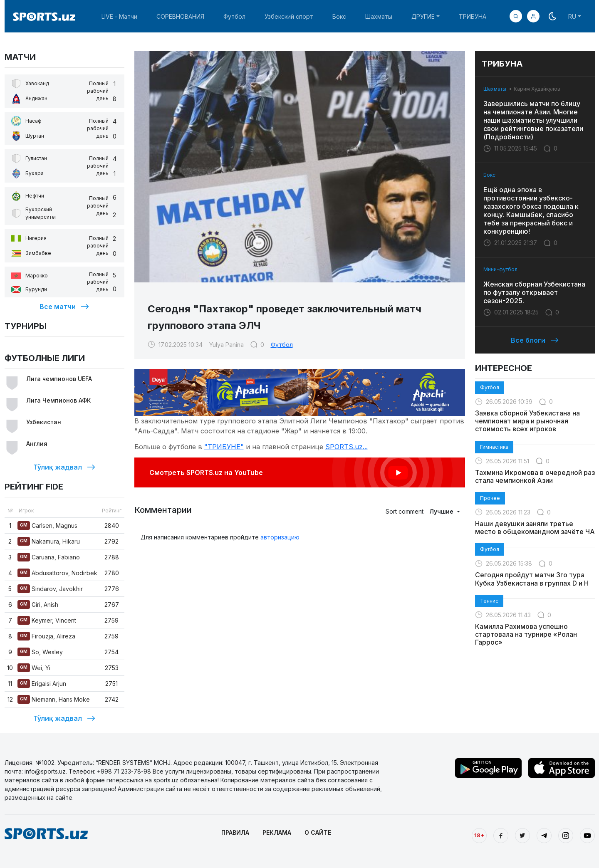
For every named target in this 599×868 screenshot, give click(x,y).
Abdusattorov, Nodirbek (57, 573)
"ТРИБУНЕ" (224, 447)
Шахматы (379, 16)
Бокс (339, 16)
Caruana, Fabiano (49, 557)
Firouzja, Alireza (46, 636)
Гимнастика (494, 447)
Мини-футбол (500, 269)
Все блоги (535, 340)
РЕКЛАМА (277, 832)
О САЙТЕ (318, 832)
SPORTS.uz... (347, 447)
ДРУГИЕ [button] (423, 16)
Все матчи (64, 307)
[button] (533, 16)
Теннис (489, 601)
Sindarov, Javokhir (50, 589)
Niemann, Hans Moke (54, 699)
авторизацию (280, 537)
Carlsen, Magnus (47, 525)
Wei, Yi (34, 668)
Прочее (490, 498)
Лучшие (442, 511)
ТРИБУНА (473, 16)
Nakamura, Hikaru (49, 541)
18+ (479, 835)
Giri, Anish (38, 605)
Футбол (234, 16)
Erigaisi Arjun (42, 684)
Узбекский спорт (289, 16)
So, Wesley (40, 652)
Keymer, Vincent (47, 620)
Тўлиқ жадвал (64, 467)
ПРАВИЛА (235, 832)
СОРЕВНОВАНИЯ (180, 16)
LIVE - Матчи (119, 16)
